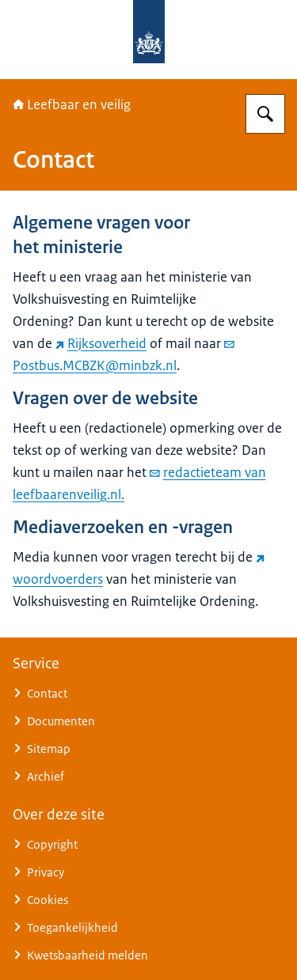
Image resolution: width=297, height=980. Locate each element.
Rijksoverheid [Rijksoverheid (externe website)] (101, 343)
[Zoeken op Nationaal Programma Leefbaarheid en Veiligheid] (265, 114)
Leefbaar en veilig (72, 104)
